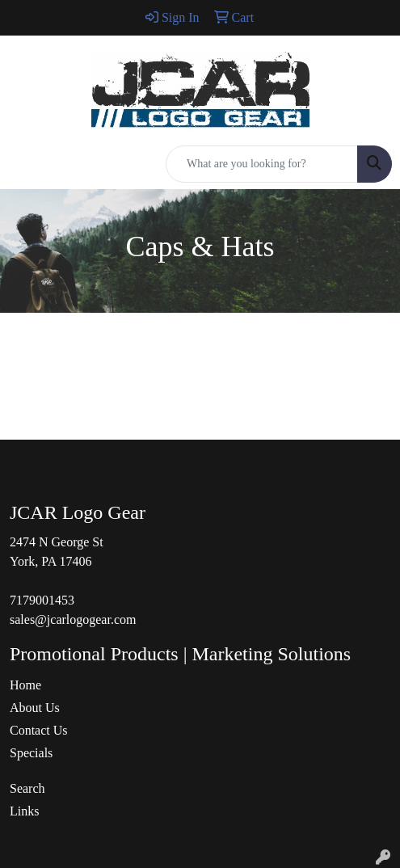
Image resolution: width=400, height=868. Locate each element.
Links (24, 811)
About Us (35, 708)
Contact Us (39, 730)
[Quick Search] (262, 164)
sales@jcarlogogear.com (73, 619)
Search (27, 788)
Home (25, 685)
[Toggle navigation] (25, 164)
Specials (31, 753)
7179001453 (42, 600)
